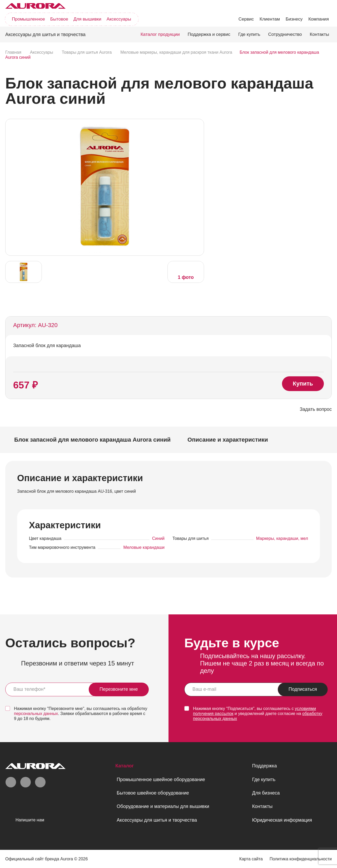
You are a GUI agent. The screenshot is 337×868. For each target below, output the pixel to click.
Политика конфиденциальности (301, 859)
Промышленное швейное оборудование (161, 780)
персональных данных (36, 714)
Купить (303, 384)
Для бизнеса (266, 793)
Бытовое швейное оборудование (153, 793)
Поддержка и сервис (209, 34)
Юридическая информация (282, 820)
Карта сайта (251, 859)
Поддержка (264, 766)
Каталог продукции (160, 34)
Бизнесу (294, 19)
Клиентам (270, 19)
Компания (319, 19)
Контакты (319, 34)
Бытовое (59, 19)
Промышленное (28, 19)
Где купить (249, 34)
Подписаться (303, 689)
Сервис (246, 19)
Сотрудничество (285, 34)
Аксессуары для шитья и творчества (157, 820)
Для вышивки (87, 19)
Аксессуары (119, 19)
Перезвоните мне (119, 689)
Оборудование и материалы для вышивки (163, 806)
